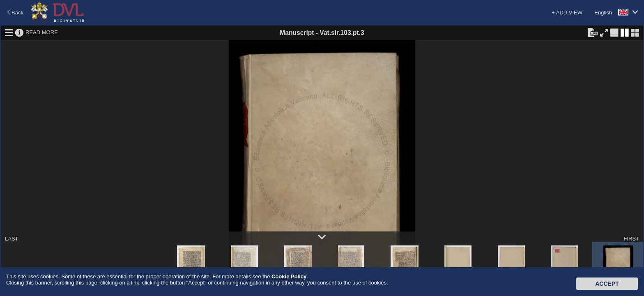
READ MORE (42, 32)
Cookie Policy (289, 276)
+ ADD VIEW (567, 13)
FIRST (631, 239)
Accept (607, 284)
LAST (12, 239)
